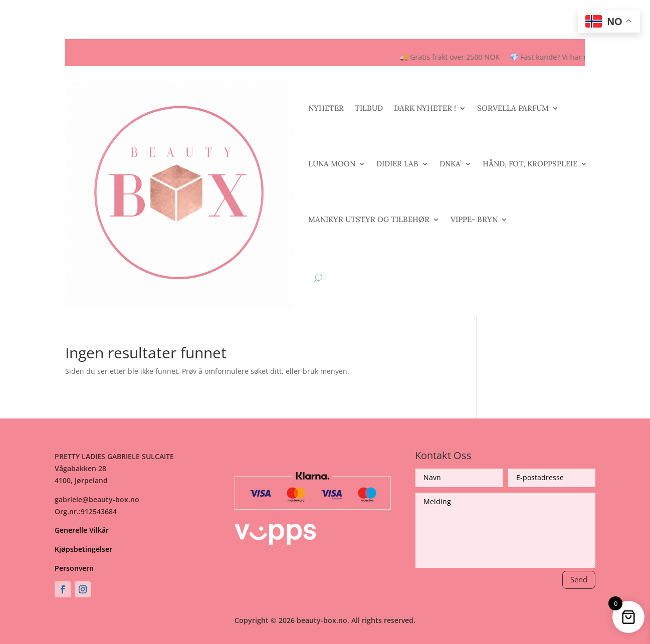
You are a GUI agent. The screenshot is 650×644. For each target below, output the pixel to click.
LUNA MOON (332, 164)
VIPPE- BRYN (474, 219)
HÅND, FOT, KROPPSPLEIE (530, 164)
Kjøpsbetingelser (83, 549)
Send (579, 579)
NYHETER (326, 108)
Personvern (74, 568)
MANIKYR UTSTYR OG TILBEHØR (369, 219)
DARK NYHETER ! (425, 108)
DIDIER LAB (397, 164)
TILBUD (369, 108)
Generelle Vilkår (82, 530)
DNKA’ (451, 164)
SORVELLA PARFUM (513, 108)
